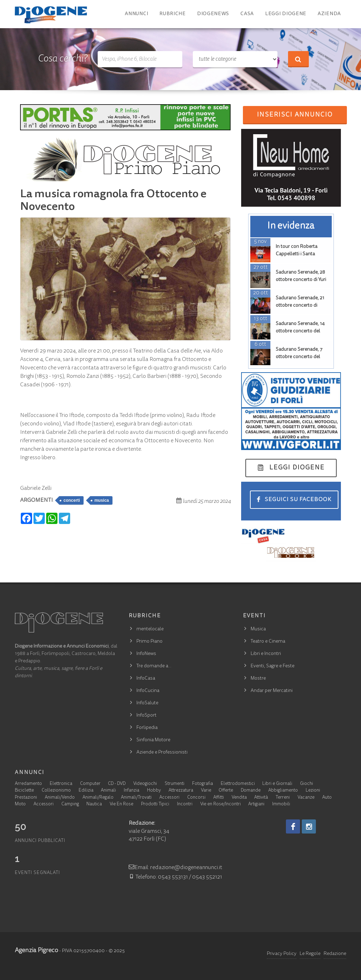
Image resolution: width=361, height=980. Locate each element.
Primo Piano (149, 642)
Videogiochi (145, 784)
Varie (206, 791)
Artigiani (256, 804)
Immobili (281, 804)
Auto (327, 798)
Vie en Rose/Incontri (221, 804)
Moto (20, 804)
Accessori (169, 798)
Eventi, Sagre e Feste (273, 666)
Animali (108, 791)
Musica (258, 629)
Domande (251, 791)
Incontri (185, 804)
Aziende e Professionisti (162, 753)
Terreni (283, 798)
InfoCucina (148, 691)
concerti (72, 500)
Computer (90, 784)
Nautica (94, 804)
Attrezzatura (181, 791)
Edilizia (86, 791)
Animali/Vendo (60, 798)
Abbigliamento (283, 791)
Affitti (219, 798)
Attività (261, 798)
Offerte (226, 791)
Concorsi (196, 798)
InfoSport (146, 716)
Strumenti (175, 784)
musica (102, 500)
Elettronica (61, 784)
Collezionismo (56, 791)
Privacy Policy (282, 954)
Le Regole (310, 954)
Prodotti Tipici (155, 804)
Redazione (335, 954)
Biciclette (24, 791)
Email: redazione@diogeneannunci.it (175, 868)
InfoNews (146, 654)
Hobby (154, 791)
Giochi (307, 784)
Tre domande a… (154, 666)
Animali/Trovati (136, 798)
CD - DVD (117, 784)
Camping (70, 804)
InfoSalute (147, 703)
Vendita (239, 798)
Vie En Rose (121, 804)
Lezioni (313, 791)
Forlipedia (147, 728)
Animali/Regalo (98, 798)
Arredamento (28, 784)
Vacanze (306, 798)
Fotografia (203, 784)
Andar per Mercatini (272, 691)
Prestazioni (26, 798)
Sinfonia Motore (153, 740)
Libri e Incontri (266, 654)
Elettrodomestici (238, 784)
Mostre (258, 679)
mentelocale (150, 629)
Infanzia (131, 791)
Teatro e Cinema (268, 642)
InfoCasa (146, 679)
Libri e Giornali (277, 784)
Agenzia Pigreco (36, 951)
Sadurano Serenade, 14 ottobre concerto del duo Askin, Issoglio (300, 331)
